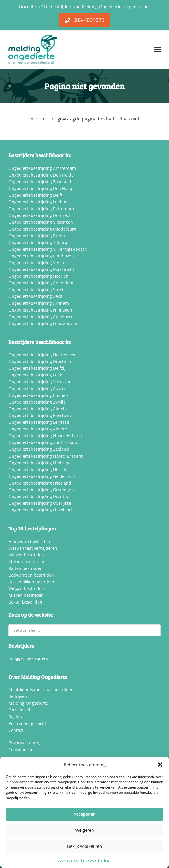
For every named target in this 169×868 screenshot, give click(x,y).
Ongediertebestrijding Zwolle (37, 402)
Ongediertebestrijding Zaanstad (40, 182)
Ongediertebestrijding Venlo (36, 263)
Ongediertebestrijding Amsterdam (42, 168)
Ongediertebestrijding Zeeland (39, 449)
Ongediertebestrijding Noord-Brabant (46, 456)
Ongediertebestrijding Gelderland (42, 476)
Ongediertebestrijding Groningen (41, 490)
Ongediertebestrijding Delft (35, 195)
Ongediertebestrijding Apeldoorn (41, 317)
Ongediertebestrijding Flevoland (40, 510)
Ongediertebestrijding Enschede (40, 415)
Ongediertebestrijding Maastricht (41, 269)
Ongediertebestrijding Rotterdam (41, 209)
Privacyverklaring (95, 860)
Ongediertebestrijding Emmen (38, 395)
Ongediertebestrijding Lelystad (39, 422)
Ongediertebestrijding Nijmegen (40, 310)
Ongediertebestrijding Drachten (40, 361)
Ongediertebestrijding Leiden (37, 202)
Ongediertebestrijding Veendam (40, 382)
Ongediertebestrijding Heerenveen (43, 355)
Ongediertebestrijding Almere (38, 429)
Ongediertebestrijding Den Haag (40, 188)
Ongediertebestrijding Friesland (40, 483)
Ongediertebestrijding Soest (36, 289)
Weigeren (85, 830)
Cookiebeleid (68, 860)
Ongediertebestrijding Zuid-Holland (43, 442)
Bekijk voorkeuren (84, 846)
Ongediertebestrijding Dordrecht (41, 215)
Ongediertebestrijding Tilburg (38, 242)
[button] (160, 765)
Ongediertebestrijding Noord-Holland (45, 436)
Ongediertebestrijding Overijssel (40, 503)
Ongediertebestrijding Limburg (39, 463)
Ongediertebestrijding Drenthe (39, 496)
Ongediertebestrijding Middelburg (42, 229)
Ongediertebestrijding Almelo (38, 409)
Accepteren (85, 814)
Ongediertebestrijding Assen (37, 389)
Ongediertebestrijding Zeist (35, 296)
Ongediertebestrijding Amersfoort (42, 283)
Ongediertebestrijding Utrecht (38, 470)
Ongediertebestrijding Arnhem (39, 303)
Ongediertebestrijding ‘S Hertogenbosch (48, 249)
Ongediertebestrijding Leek (35, 375)
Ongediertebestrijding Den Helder (42, 175)
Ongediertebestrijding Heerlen (39, 276)
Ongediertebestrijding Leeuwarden (43, 323)
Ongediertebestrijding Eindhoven (41, 256)
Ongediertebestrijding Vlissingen (41, 222)
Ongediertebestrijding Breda (37, 236)
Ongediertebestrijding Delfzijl (38, 368)
